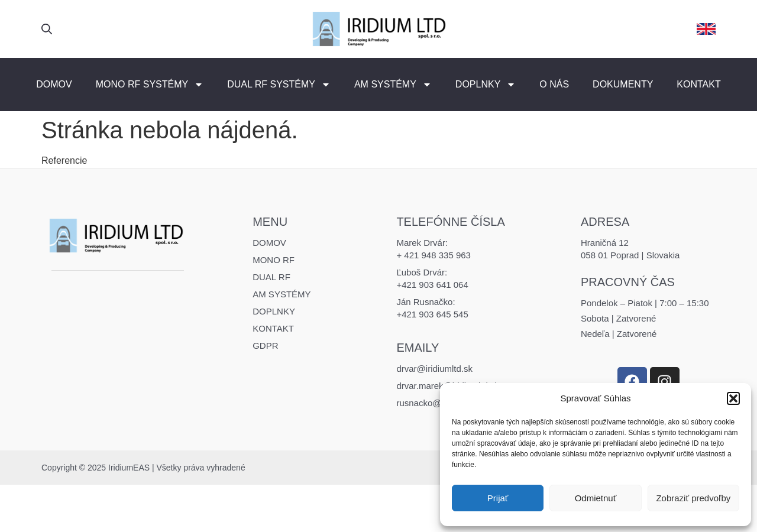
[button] (733, 398)
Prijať (498, 498)
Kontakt (698, 84)
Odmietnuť (596, 498)
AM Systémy (393, 85)
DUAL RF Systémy (279, 85)
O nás (554, 84)
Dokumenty (623, 84)
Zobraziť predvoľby (693, 498)
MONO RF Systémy (150, 85)
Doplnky (486, 85)
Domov (54, 84)
